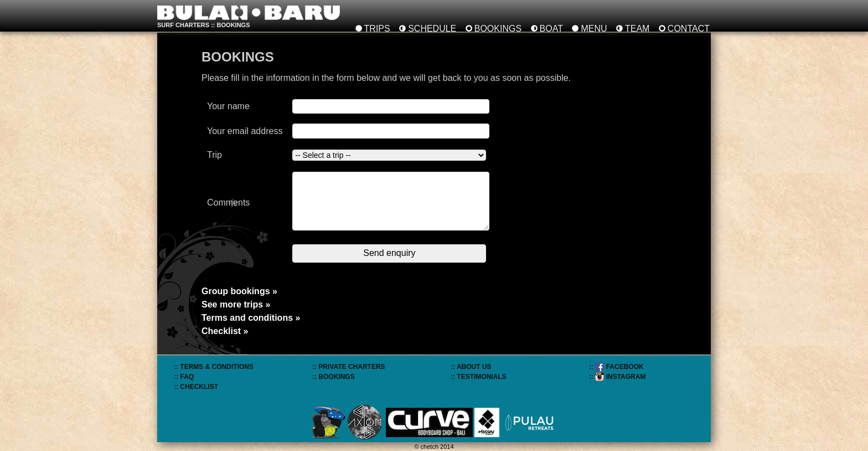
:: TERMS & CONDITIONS (214, 367)
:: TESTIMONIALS (479, 377)
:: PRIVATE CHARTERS (349, 367)
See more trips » (236, 304)
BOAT (551, 29)
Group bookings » (239, 291)
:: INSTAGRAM (617, 377)
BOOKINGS (498, 29)
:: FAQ (184, 377)
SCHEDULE (432, 29)
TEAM (637, 29)
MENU (594, 29)
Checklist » (225, 331)
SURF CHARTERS (183, 25)
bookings (234, 25)
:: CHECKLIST (196, 387)
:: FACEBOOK (616, 367)
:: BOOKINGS (334, 377)
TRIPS (377, 29)
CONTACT (689, 29)
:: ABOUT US (471, 367)
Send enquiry (389, 253)
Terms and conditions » (251, 318)
